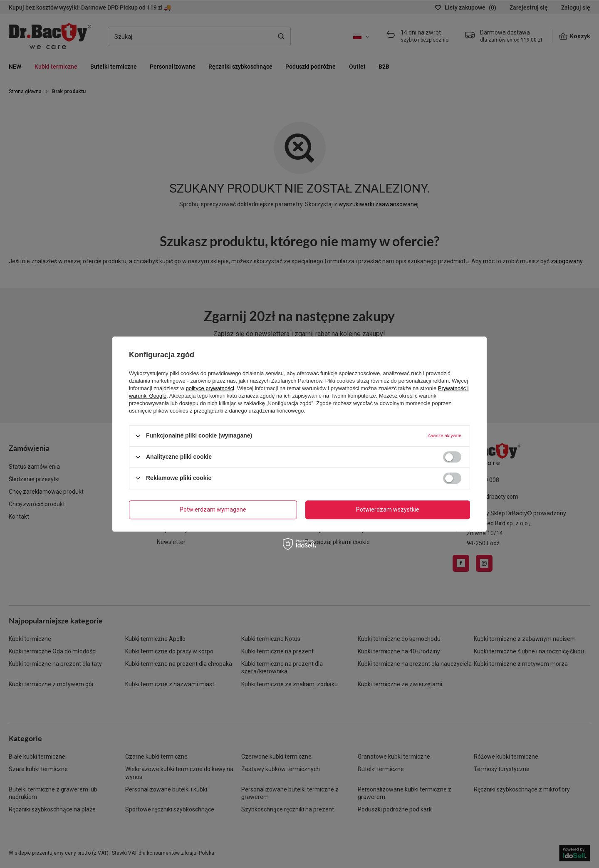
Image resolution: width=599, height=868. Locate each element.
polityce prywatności (210, 388)
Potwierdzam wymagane (213, 509)
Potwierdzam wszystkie (388, 509)
